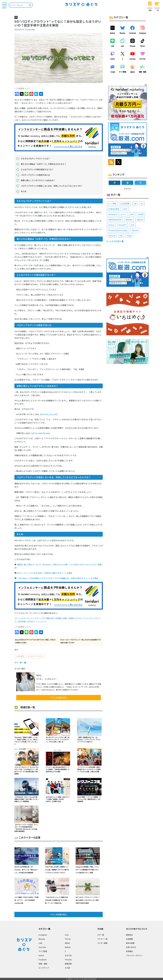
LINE (112, 46)
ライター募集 (102, 943)
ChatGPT (123, 225)
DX (122, 236)
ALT (126, 209)
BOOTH (141, 220)
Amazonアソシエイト (118, 214)
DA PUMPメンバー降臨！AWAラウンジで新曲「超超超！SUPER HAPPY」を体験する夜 (58, 799)
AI (142, 204)
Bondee (129, 220)
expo (130, 236)
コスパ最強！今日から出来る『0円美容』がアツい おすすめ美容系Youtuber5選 (26, 900)
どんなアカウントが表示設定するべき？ (37, 169)
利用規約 (129, 951)
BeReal (112, 33)
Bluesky (122, 33)
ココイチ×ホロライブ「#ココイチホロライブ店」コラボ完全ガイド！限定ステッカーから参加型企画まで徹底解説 (26, 771)
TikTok (142, 46)
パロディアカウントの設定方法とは (35, 175)
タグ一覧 (101, 935)
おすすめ (142, 59)
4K (135, 204)
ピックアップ (44, 968)
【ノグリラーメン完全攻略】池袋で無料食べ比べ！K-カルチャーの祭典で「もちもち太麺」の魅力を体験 (89, 769)
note (122, 46)
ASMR (141, 214)
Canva (112, 225)
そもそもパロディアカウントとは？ (35, 159)
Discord (112, 236)
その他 (113, 72)
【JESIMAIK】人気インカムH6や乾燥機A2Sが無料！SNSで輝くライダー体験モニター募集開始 (27, 799)
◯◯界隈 (113, 204)
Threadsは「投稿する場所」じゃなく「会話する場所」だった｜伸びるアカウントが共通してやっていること (26, 741)
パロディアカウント (37, 656)
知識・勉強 (142, 72)
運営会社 (129, 935)
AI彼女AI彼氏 (114, 209)
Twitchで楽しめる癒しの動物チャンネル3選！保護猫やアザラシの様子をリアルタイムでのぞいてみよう (57, 870)
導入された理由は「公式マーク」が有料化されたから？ (44, 164)
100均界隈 (125, 204)
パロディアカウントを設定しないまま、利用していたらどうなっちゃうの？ (52, 186)
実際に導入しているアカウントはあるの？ (38, 180)
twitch (113, 59)
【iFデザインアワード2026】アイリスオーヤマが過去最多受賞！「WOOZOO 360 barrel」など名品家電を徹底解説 (26, 828)
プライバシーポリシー (134, 955)
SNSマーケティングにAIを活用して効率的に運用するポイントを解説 (44, 573)
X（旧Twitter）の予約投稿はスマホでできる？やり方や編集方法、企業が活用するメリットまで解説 (57, 578)
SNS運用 (21, 656)
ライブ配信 (122, 72)
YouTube (133, 59)
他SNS (132, 72)
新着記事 (68, 964)
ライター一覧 (102, 939)
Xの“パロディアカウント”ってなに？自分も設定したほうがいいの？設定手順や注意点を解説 (88, 900)
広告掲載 (129, 939)
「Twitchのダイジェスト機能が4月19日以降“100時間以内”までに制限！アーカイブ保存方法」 (56, 900)
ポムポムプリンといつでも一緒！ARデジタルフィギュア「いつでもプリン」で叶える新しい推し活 (58, 740)
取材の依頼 (130, 943)
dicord (135, 230)
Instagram (142, 33)
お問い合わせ (131, 947)
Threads (132, 46)
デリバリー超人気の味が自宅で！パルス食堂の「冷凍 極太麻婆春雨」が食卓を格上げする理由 (58, 769)
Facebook (133, 33)
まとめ (24, 191)
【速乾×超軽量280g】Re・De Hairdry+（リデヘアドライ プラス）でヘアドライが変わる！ (89, 740)
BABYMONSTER (115, 220)
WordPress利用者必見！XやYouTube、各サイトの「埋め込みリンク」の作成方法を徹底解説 (26, 870)
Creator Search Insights (118, 230)
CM (133, 225)
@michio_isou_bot (49, 414)
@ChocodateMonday (41, 433)
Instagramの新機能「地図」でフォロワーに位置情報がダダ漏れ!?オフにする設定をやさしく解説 (87, 870)
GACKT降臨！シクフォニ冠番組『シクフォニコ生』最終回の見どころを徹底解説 (89, 799)
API (133, 214)
